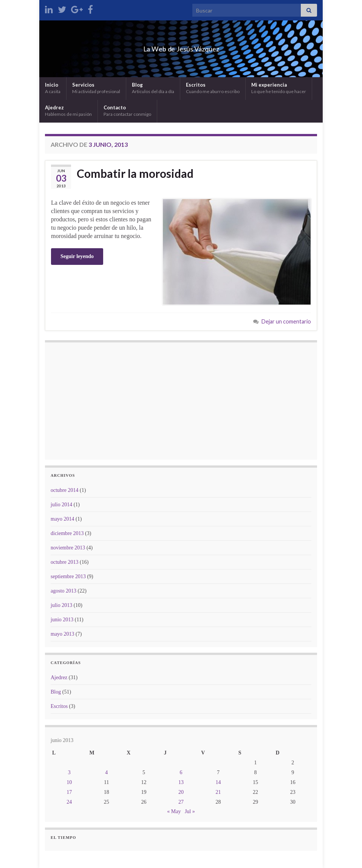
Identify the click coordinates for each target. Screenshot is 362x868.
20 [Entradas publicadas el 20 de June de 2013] (181, 792)
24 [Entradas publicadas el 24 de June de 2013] (69, 802)
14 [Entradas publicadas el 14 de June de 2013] (218, 782)
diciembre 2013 (67, 533)
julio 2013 (61, 605)
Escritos (213, 88)
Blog (153, 88)
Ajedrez (68, 111)
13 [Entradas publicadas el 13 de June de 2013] (181, 782)
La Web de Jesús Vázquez (181, 47)
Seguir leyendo (77, 256)
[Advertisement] (181, 401)
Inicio (53, 88)
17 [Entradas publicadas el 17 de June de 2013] (69, 792)
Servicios (96, 88)
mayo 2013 (63, 634)
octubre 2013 (64, 562)
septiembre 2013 (68, 576)
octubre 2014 (64, 490)
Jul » (190, 811)
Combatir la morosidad (135, 173)
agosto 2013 (63, 591)
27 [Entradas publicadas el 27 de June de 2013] (181, 802)
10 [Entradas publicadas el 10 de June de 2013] (69, 782)
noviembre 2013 (68, 548)
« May (174, 811)
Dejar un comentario (286, 321)
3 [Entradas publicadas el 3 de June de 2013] (69, 772)
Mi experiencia (279, 88)
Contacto (127, 111)
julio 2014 (61, 505)
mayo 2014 (63, 519)
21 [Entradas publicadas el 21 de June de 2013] (218, 792)
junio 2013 (62, 620)
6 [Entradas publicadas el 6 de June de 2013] (181, 772)
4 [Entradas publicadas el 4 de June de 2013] (106, 772)
